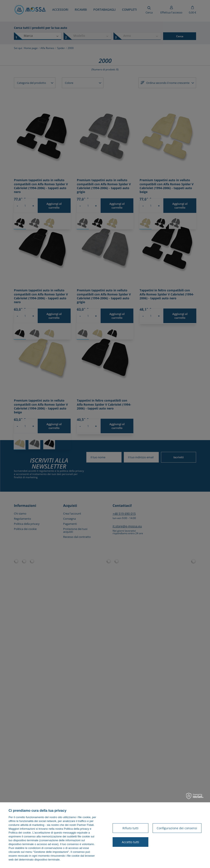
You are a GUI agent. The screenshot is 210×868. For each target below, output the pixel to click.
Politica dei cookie (20, 833)
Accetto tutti (130, 842)
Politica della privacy (76, 829)
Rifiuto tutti (130, 828)
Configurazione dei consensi (177, 828)
